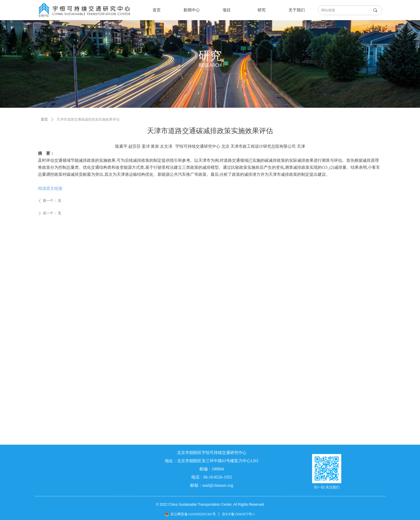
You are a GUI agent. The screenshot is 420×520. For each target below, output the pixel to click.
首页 (44, 119)
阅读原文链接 (50, 188)
